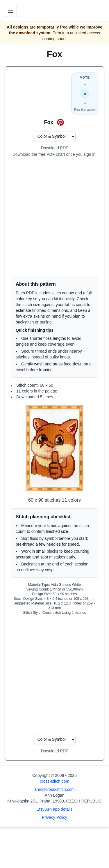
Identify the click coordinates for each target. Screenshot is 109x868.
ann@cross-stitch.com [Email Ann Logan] (54, 789)
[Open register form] (54, 148)
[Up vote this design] (85, 85)
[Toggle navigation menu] (11, 11)
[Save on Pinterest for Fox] (60, 122)
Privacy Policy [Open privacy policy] (54, 817)
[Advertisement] (54, 216)
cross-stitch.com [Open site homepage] (54, 781)
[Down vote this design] (85, 103)
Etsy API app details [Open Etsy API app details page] (54, 809)
